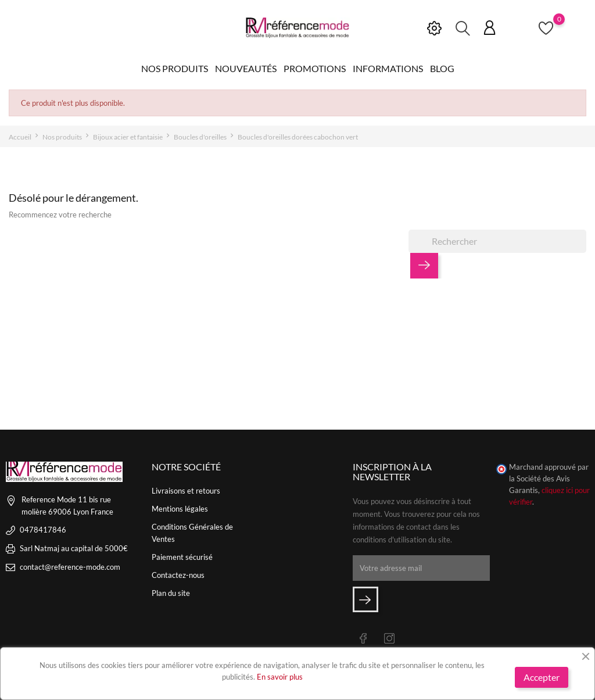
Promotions (315, 68)
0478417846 (43, 530)
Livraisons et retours (186, 491)
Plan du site (171, 593)
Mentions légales (180, 509)
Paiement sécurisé (182, 557)
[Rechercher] (497, 241)
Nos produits (175, 68)
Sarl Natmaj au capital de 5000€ (74, 548)
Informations (388, 68)
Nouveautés (246, 68)
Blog (442, 68)
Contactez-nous (178, 575)
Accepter (542, 677)
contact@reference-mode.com (70, 567)
